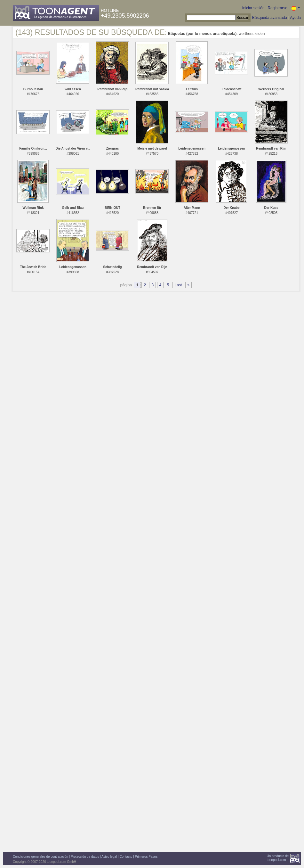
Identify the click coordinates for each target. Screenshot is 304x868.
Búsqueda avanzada (270, 18)
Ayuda (295, 18)
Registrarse (277, 8)
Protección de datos (85, 857)
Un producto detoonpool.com (278, 858)
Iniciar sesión (253, 8)
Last (178, 285)
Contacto (126, 857)
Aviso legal (109, 857)
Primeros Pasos (146, 857)
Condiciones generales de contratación (40, 857)
